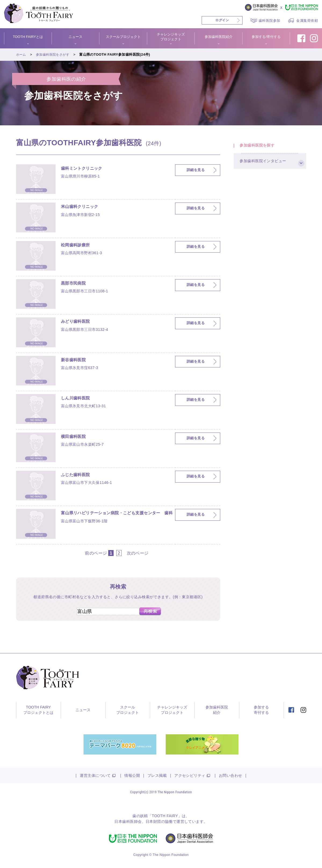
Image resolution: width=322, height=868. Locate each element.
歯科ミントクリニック (86, 169)
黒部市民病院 (76, 284)
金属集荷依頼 (307, 21)
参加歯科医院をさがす (55, 54)
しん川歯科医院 (78, 399)
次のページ (138, 553)
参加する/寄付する (266, 37)
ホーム (21, 54)
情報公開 (132, 775)
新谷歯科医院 (76, 361)
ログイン (222, 20)
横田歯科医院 (76, 437)
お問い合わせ (231, 775)
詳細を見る (196, 170)
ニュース (75, 37)
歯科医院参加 (269, 21)
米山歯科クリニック (83, 207)
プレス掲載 (157, 775)
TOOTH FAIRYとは (28, 37)
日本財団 (153, 821)
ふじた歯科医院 (78, 476)
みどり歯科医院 (78, 322)
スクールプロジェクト (123, 37)
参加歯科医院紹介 (219, 37)
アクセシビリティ (190, 775)
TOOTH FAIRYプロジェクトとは (38, 710)
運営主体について (95, 775)
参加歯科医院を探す (260, 147)
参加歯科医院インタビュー (267, 167)
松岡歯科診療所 (78, 246)
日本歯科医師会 (128, 821)
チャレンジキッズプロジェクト (171, 37)
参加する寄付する (261, 710)
